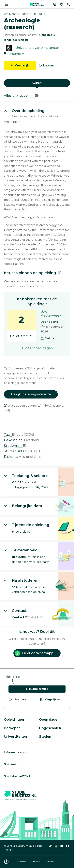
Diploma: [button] (11, 457)
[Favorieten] (62, 4)
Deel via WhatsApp (34, 653)
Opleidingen (14, 720)
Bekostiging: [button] (14, 440)
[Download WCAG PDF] (6, 862)
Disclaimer (20, 861)
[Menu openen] (7, 4)
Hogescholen (50, 728)
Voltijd (37, 83)
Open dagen (49, 720)
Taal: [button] (8, 435)
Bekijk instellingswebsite (31, 394)
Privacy (36, 861)
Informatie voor (15, 752)
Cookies (50, 861)
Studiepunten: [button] (16, 451)
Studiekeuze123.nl (17, 776)
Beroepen (12, 728)
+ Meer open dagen (37, 348)
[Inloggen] (68, 4)
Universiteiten (15, 737)
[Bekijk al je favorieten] (18, 700)
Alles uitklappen (21, 96)
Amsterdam (16, 54)
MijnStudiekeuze (37, 689)
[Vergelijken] (55, 4)
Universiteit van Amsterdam (38, 48)
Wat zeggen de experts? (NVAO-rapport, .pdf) (34, 408)
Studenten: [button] (13, 446)
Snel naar (11, 764)
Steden (45, 737)
